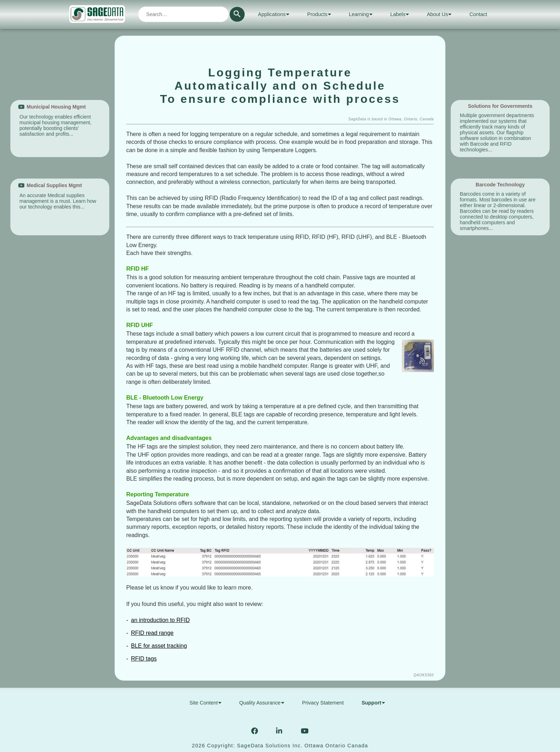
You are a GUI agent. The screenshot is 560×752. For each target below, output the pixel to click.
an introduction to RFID (161, 620)
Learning (361, 14)
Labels (400, 14)
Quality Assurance (262, 703)
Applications (274, 14)
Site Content (205, 703)
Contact (478, 14)
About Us (439, 14)
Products (319, 14)
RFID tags (144, 659)
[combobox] (183, 14)
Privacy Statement (323, 703)
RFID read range (152, 633)
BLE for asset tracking (159, 646)
